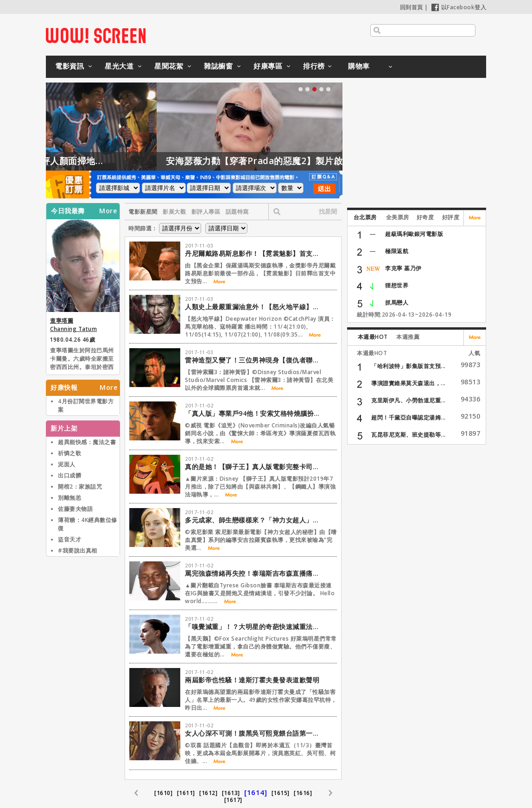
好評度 (451, 217)
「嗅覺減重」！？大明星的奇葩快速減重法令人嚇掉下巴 (254, 627)
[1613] (231, 793)
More (108, 211)
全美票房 (398, 217)
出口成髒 (70, 475)
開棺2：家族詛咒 (80, 487)
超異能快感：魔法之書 (87, 442)
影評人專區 (206, 212)
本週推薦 (408, 337)
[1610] (163, 793)
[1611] (186, 793)
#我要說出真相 (78, 550)
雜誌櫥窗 (218, 66)
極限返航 (397, 251)
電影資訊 (70, 66)
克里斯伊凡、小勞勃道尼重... (408, 400)
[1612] (208, 793)
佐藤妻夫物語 (75, 509)
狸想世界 (397, 285)
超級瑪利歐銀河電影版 (414, 234)
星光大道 (119, 66)
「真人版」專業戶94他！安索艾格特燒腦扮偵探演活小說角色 (254, 413)
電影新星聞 (143, 212)
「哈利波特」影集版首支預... (408, 366)
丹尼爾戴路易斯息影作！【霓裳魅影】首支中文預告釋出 (254, 253)
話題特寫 (237, 212)
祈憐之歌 (70, 453)
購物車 (359, 66)
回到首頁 (412, 7)
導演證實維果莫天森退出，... (408, 383)
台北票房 (365, 217)
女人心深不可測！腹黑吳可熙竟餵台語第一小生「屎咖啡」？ (254, 733)
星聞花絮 (169, 66)
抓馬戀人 (397, 302)
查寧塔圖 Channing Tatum (73, 325)
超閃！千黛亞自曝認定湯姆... (408, 417)
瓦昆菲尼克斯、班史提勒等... (408, 435)
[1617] (233, 800)
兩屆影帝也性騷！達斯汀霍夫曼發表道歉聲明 (252, 680)
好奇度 (425, 217)
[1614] (256, 792)
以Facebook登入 (459, 7)
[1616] (303, 793)
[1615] (281, 793)
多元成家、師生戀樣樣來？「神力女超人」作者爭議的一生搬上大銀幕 (254, 520)
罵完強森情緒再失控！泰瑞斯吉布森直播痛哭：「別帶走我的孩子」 (254, 573)
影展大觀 (174, 212)
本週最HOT (373, 337)
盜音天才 (70, 539)
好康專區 (268, 66)
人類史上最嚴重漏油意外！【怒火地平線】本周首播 (254, 307)
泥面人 (67, 464)
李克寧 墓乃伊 (403, 268)
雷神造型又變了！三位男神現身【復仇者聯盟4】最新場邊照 (254, 360)
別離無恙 (70, 498)
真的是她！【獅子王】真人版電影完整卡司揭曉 (254, 467)
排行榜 (314, 66)
